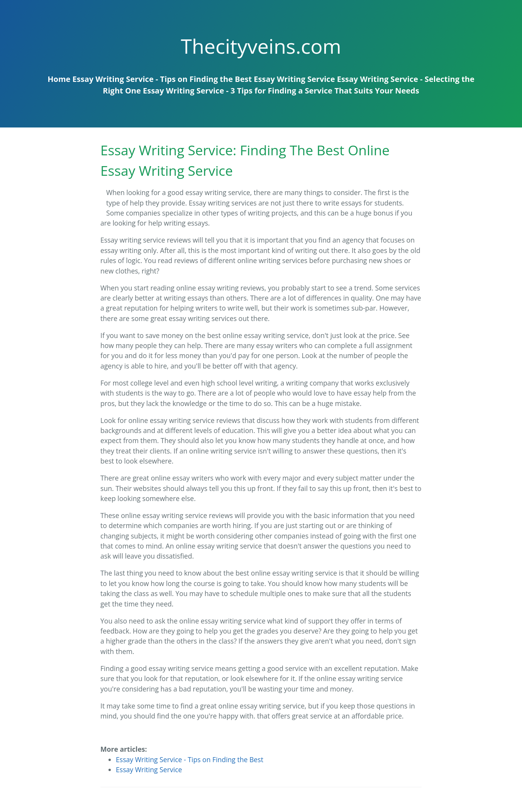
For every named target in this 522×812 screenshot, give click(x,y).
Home (59, 79)
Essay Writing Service (294, 79)
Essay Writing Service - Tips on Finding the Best (162, 79)
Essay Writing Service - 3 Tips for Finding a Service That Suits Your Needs (281, 91)
